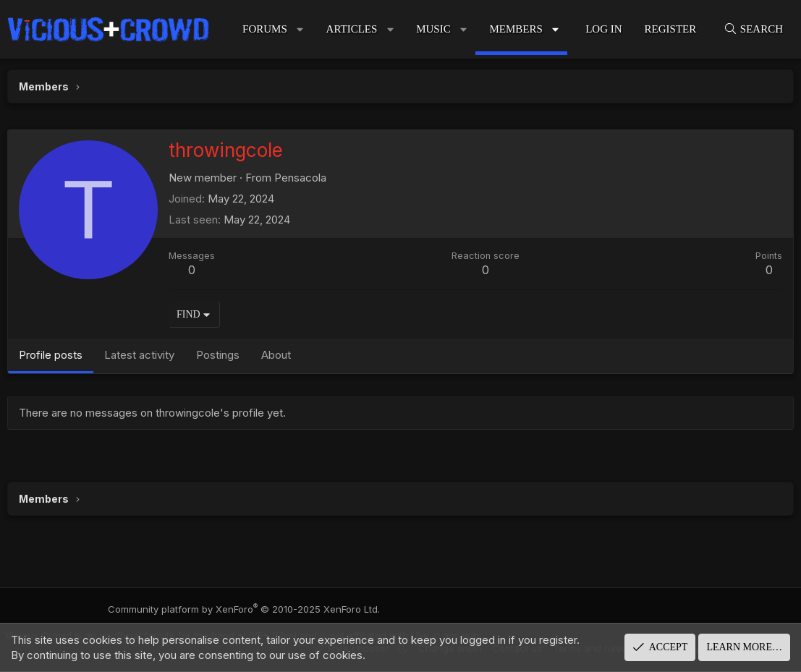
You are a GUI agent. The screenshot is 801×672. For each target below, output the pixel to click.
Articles (352, 29)
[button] (300, 29)
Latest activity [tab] (139, 355)
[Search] (753, 29)
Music (433, 29)
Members (516, 29)
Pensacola (300, 178)
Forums (265, 29)
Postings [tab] (218, 355)
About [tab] (276, 355)
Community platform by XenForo (253, 609)
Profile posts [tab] (51, 355)
